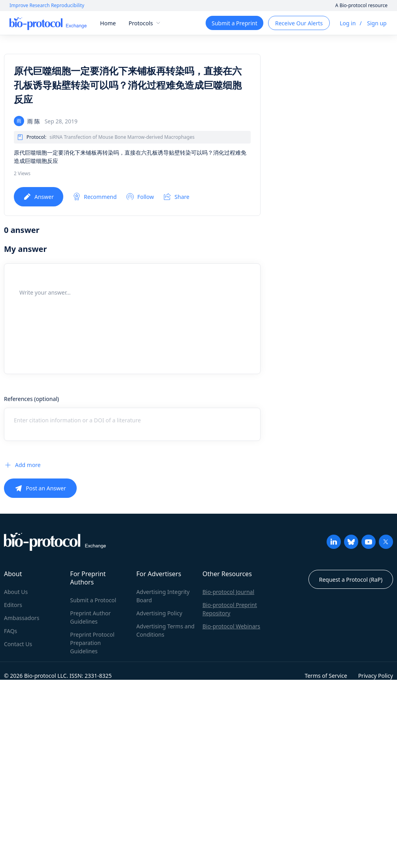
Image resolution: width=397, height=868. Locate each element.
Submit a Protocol (93, 600)
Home (108, 23)
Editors (13, 605)
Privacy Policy (376, 676)
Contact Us (18, 644)
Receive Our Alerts (299, 23)
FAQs (10, 631)
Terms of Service (326, 676)
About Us (16, 592)
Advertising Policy (159, 613)
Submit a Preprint (234, 23)
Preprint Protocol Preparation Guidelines (92, 643)
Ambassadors (22, 618)
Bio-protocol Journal (228, 592)
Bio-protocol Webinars (231, 626)
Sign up (377, 23)
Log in (348, 23)
